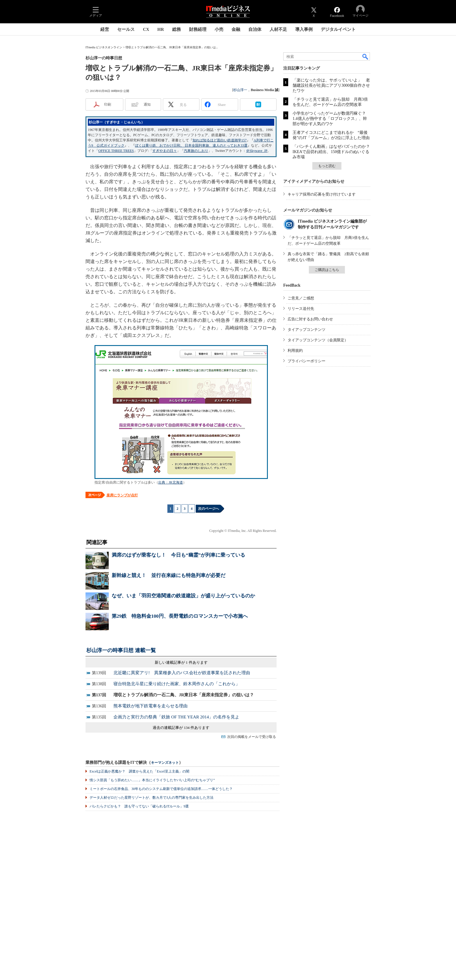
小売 (219, 29)
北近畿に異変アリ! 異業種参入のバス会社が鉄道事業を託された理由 (182, 673)
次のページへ (209, 509)
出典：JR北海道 (171, 482)
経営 (105, 29)
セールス (126, 29)
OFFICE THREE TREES (116, 151)
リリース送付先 (301, 309)
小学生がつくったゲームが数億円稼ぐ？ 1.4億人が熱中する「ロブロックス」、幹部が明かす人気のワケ (331, 119)
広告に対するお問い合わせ (310, 319)
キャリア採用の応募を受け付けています (322, 194)
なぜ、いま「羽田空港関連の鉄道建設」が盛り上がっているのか (183, 596)
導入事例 (304, 29)
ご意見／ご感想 (301, 298)
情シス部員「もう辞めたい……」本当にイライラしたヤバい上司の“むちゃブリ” (152, 780)
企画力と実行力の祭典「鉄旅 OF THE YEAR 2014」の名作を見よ (176, 717)
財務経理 (198, 29)
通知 (147, 104)
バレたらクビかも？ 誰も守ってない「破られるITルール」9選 (139, 806)
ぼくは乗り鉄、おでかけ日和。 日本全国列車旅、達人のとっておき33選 (191, 145)
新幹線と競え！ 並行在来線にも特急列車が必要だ (169, 575)
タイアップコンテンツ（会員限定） (318, 340)
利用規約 (295, 350)
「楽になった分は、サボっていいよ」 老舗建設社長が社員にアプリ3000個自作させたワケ (331, 85)
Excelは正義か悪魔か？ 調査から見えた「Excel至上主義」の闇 (139, 771)
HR (161, 29)
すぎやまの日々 (165, 151)
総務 (177, 29)
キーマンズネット (165, 763)
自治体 (255, 29)
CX (146, 29)
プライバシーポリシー (307, 361)
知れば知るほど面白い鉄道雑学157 (220, 140)
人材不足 (278, 29)
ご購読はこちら (327, 270)
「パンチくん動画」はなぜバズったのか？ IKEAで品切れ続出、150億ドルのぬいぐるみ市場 (333, 152)
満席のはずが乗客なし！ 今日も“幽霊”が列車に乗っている (178, 555)
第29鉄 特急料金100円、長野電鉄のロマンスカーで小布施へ (180, 616)
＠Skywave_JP (257, 151)
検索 (366, 56)
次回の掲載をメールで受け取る (252, 737)
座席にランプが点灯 (122, 495)
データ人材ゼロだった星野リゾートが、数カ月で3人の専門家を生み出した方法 (152, 798)
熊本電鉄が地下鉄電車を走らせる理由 (150, 706)
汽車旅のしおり (196, 151)
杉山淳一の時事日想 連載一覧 (121, 650)
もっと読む (327, 166)
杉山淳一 (240, 90)
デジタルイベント (338, 29)
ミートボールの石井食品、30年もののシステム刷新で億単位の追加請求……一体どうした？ (161, 789)
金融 (236, 29)
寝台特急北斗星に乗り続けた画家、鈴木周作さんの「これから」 (177, 684)
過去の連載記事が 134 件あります (181, 728)
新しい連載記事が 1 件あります (181, 662)
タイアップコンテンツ (307, 330)
